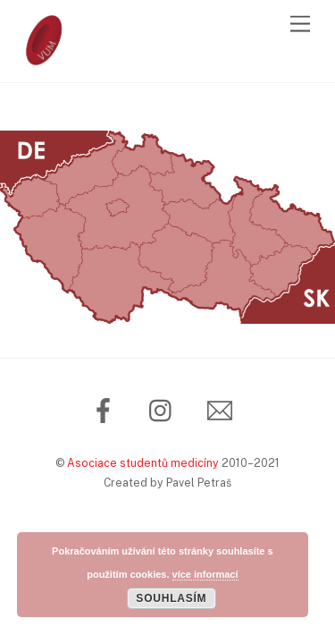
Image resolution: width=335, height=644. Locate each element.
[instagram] (165, 409)
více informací (205, 574)
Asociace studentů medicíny (143, 463)
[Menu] (300, 25)
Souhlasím (171, 598)
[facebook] (107, 409)
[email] (223, 409)
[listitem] (30, 198)
